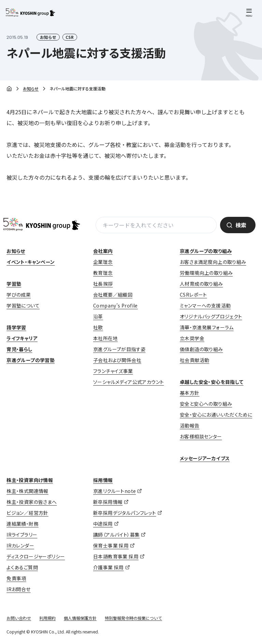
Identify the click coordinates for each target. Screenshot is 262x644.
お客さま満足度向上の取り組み (213, 262)
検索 (241, 225)
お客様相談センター (201, 436)
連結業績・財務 (23, 524)
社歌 (98, 327)
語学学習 (16, 327)
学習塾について (23, 305)
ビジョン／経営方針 (27, 513)
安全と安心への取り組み (206, 404)
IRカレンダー (20, 545)
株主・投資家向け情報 (30, 480)
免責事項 (16, 578)
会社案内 (103, 251)
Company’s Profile (115, 305)
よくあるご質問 (22, 567)
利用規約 (47, 618)
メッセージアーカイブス (205, 458)
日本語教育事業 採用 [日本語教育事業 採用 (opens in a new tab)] (116, 556)
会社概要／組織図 (113, 295)
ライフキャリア (22, 338)
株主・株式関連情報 (27, 491)
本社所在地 (105, 338)
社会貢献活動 (194, 360)
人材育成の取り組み (201, 284)
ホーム (9, 89)
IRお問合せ (18, 589)
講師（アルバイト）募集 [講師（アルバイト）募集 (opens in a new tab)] (116, 535)
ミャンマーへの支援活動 (205, 305)
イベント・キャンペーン (31, 262)
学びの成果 (19, 295)
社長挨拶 (103, 284)
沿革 (98, 316)
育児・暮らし (19, 349)
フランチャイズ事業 (113, 371)
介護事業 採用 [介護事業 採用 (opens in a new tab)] (108, 567)
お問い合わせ (19, 618)
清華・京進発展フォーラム (207, 327)
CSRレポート (193, 295)
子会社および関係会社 (117, 360)
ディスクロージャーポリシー (36, 556)
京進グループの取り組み (206, 251)
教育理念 (103, 273)
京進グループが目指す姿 (119, 349)
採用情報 (103, 480)
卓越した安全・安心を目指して (212, 382)
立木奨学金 (192, 338)
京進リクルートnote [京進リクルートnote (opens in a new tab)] (114, 491)
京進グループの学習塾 (31, 360)
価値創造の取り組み (201, 349)
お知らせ (31, 88)
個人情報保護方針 (80, 618)
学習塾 (14, 284)
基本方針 (190, 393)
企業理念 (103, 262)
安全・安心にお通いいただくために (216, 415)
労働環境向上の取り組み (206, 273)
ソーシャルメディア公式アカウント (128, 382)
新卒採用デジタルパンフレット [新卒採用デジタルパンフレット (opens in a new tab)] (125, 513)
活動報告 (190, 425)
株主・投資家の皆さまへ (32, 502)
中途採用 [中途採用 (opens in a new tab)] (103, 524)
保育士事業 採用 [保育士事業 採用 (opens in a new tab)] (111, 545)
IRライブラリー (22, 535)
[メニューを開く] (249, 13)
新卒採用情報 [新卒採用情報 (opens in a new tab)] (108, 502)
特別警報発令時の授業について (133, 618)
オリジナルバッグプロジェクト (211, 316)
